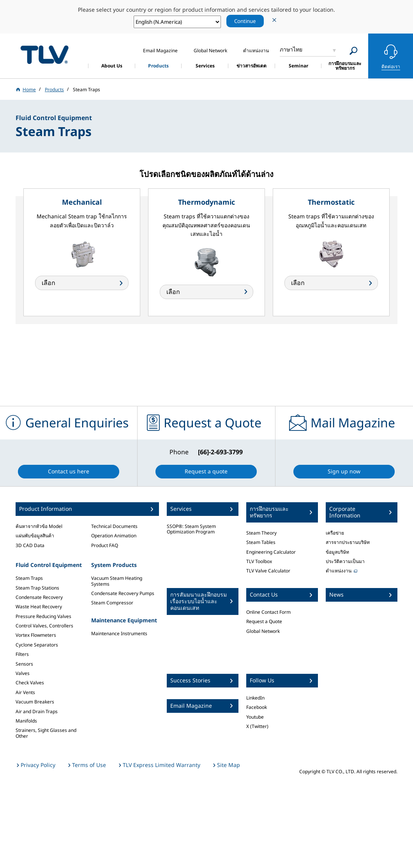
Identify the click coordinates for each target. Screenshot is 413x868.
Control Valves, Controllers (44, 626)
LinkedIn (255, 698)
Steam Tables (261, 542)
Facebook (257, 707)
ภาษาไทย (291, 49)
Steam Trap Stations (37, 588)
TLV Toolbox (259, 561)
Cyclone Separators (37, 645)
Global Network (263, 631)
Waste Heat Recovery (39, 607)
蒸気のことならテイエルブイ (44, 55)
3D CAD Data (30, 545)
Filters (22, 654)
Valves (23, 673)
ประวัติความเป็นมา (345, 561)
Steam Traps (29, 578)
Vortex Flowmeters (36, 635)
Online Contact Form (268, 612)
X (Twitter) (257, 726)
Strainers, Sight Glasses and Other (46, 733)
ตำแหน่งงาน (339, 571)
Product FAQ (105, 545)
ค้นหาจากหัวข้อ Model (39, 526)
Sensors (24, 664)
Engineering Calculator (271, 552)
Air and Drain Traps (37, 711)
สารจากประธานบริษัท (348, 542)
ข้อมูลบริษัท (337, 552)
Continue (245, 21)
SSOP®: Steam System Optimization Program (191, 529)
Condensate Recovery (39, 597)
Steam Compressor (112, 603)
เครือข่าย (335, 533)
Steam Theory (261, 533)
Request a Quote (264, 621)
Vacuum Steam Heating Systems (117, 581)
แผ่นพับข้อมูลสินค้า (35, 536)
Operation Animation (114, 536)
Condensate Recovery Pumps (123, 593)
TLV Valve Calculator (268, 571)
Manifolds (26, 721)
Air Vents (25, 692)
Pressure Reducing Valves (43, 616)
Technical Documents (114, 526)
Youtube (255, 717)
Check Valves (30, 683)
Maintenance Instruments (119, 633)
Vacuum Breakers (35, 702)
